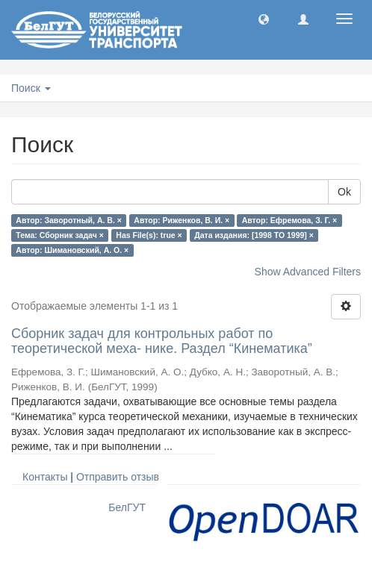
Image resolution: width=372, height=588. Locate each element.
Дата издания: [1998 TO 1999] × (254, 235)
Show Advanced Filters (308, 272)
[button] (264, 19)
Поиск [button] (31, 88)
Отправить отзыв (118, 477)
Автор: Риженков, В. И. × (182, 220)
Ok (344, 192)
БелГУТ (127, 507)
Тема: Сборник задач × (60, 235)
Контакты (45, 477)
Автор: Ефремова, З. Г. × (290, 220)
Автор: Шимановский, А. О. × (72, 250)
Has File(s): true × (149, 235)
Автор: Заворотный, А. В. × (69, 220)
